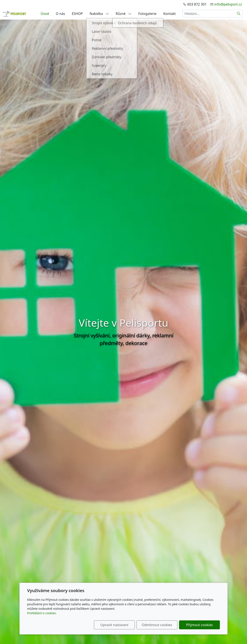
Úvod (45, 14)
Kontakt (169, 14)
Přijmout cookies (199, 625)
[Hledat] (239, 14)
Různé (124, 14)
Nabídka (99, 14)
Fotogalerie (147, 14)
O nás (60, 14)
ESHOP (77, 14)
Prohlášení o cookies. (42, 613)
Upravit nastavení (114, 625)
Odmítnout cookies (157, 625)
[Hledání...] (209, 14)
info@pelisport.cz (228, 4)
